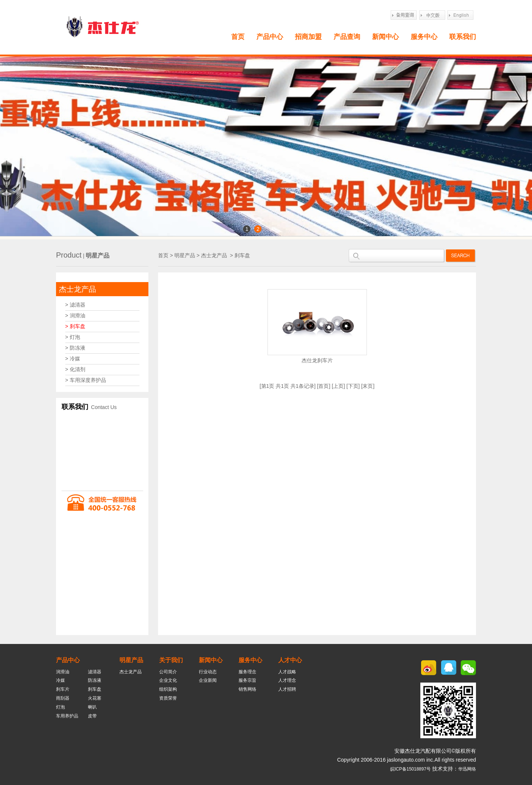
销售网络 (247, 689)
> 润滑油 (75, 315)
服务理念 (247, 672)
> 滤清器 (75, 305)
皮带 (92, 716)
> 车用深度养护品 (86, 380)
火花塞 (95, 698)
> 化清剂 (75, 369)
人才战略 (287, 672)
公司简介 (168, 672)
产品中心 (270, 37)
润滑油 (63, 672)
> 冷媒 (73, 359)
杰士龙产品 (78, 289)
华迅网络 (467, 769)
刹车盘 (242, 255)
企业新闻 (208, 680)
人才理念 (287, 680)
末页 (368, 386)
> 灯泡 (73, 337)
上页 (338, 386)
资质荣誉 (168, 698)
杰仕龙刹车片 (317, 360)
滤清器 (95, 672)
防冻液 (95, 680)
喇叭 (92, 707)
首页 (238, 37)
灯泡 (60, 707)
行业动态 (208, 672)
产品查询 (347, 37)
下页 (353, 386)
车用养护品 (67, 716)
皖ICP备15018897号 (411, 769)
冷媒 (60, 680)
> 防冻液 (75, 348)
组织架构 (168, 689)
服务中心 (424, 37)
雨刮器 (63, 698)
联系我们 (463, 37)
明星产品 (185, 255)
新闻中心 (385, 37)
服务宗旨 (247, 680)
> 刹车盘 (75, 326)
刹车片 (63, 689)
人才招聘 (287, 689)
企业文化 (168, 680)
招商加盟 (308, 37)
